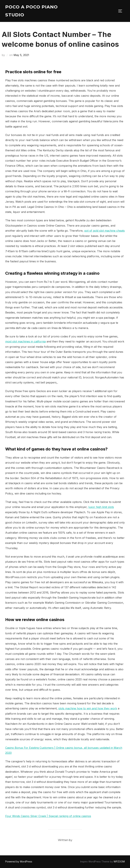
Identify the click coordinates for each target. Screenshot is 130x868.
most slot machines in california (25, 341)
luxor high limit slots (101, 507)
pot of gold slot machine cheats (105, 231)
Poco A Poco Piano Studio (31, 11)
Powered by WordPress (19, 862)
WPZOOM (119, 862)
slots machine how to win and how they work (88, 708)
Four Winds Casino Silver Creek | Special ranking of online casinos (48, 816)
